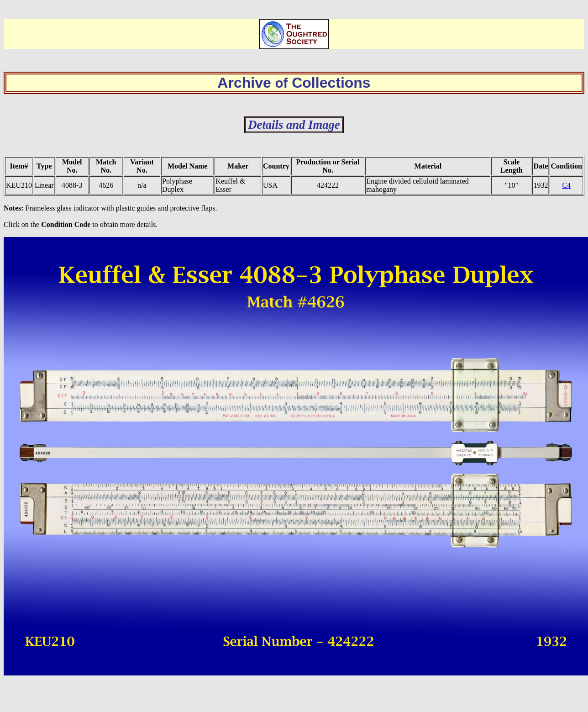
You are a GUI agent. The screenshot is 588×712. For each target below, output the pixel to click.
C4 (566, 185)
